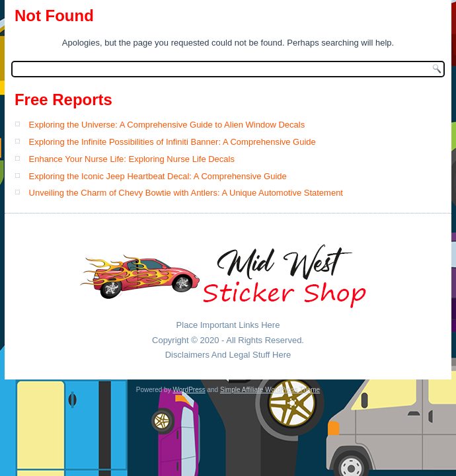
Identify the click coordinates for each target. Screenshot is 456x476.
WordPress (189, 390)
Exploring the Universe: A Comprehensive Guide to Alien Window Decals (167, 125)
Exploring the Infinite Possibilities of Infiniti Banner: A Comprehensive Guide (172, 142)
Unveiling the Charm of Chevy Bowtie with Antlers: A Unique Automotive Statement (186, 193)
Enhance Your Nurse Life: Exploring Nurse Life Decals (132, 159)
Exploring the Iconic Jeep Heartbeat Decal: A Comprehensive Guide (158, 176)
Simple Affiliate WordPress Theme (270, 390)
